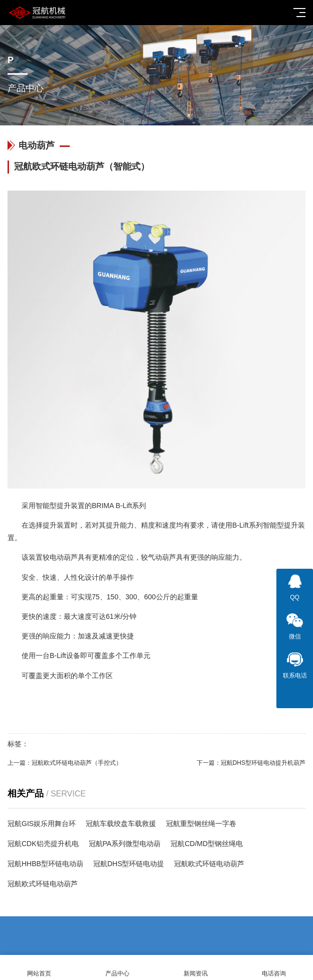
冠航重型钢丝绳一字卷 (201, 824)
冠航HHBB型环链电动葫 (45, 864)
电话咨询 (274, 968)
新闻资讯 (196, 968)
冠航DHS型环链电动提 (129, 864)
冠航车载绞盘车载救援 (121, 824)
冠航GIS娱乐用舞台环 (42, 824)
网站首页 (39, 968)
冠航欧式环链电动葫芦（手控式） (77, 763)
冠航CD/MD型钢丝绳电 (207, 844)
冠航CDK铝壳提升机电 (43, 844)
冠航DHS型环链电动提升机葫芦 (263, 763)
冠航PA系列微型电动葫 (125, 844)
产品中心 (117, 968)
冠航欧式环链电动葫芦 (209, 864)
